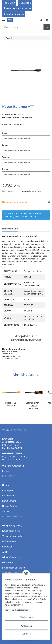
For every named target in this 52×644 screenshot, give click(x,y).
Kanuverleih (25, 3)
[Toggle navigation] (4, 19)
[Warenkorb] (47, 20)
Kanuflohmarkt (9, 501)
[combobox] (26, 138)
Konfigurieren (27, 626)
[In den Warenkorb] (4, 45)
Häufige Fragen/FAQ (12, 526)
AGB (5, 552)
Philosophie (8, 491)
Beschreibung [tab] (10, 229)
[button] (41, 20)
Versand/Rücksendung (13, 536)
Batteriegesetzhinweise (14, 568)
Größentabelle (9, 541)
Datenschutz (22, 610)
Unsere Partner (10, 506)
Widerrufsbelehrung (12, 557)
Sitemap (6, 512)
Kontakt (6, 471)
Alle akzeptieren (27, 617)
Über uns (7, 485)
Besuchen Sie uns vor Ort (18, 8)
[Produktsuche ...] (23, 27)
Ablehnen (27, 634)
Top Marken (9, 3)
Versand (26, 191)
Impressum (9, 610)
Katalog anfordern (15, 14)
